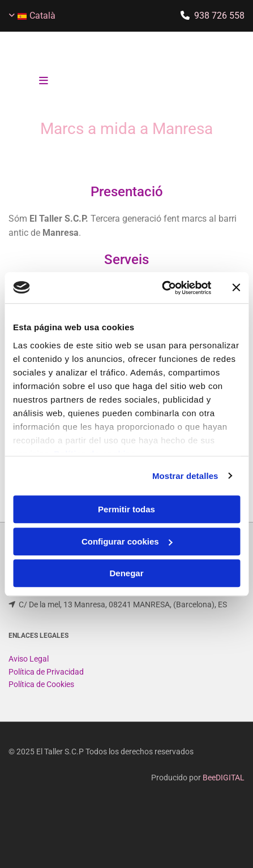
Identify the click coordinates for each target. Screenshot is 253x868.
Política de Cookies (41, 698)
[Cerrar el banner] (236, 288)
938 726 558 (219, 16)
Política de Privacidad (46, 685)
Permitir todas (126, 509)
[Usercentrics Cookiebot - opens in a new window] (162, 288)
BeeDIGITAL (224, 791)
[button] (44, 81)
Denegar (126, 573)
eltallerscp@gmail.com (60, 605)
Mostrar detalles (185, 476)
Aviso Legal (29, 672)
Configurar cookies (127, 541)
